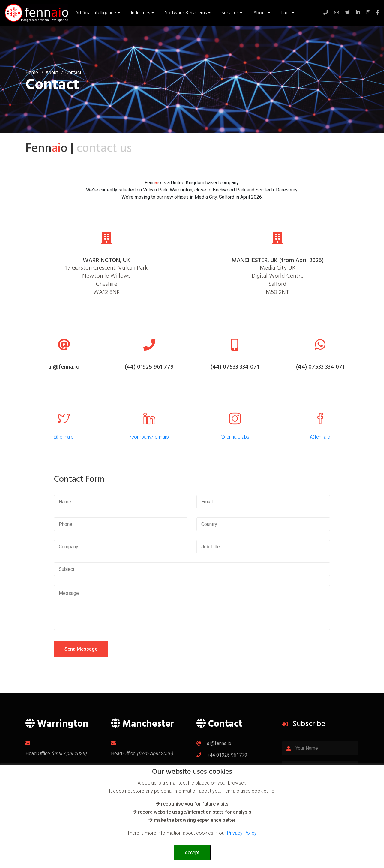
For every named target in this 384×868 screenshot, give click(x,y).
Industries (143, 13)
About (262, 13)
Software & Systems (188, 13)
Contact (73, 72)
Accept (192, 853)
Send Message (81, 649)
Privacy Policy (242, 833)
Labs (288, 13)
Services (232, 13)
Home (32, 72)
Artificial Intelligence (98, 13)
